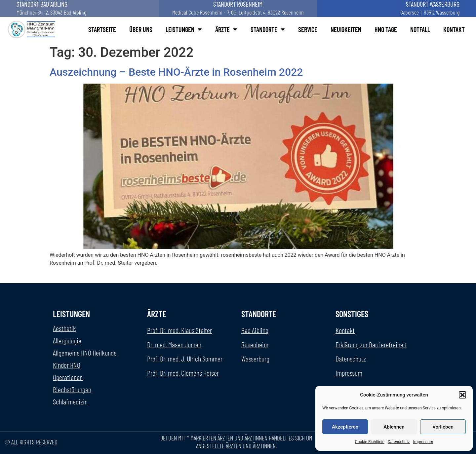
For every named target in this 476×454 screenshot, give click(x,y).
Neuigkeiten (346, 29)
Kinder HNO (67, 365)
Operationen (68, 377)
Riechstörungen (72, 389)
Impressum (423, 442)
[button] (462, 395)
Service (308, 29)
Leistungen (184, 29)
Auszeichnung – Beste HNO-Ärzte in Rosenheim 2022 (176, 72)
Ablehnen (394, 427)
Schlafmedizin (70, 401)
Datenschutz (399, 442)
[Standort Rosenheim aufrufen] (238, 8)
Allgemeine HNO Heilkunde (85, 353)
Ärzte (226, 29)
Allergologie (67, 340)
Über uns (141, 29)
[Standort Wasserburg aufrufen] (397, 8)
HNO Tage (386, 29)
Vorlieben (443, 427)
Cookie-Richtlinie (370, 442)
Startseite (102, 29)
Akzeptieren (345, 427)
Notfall (420, 29)
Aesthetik (64, 328)
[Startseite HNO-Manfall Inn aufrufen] (33, 29)
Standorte (268, 29)
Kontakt (454, 29)
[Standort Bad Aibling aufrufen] (79, 8)
